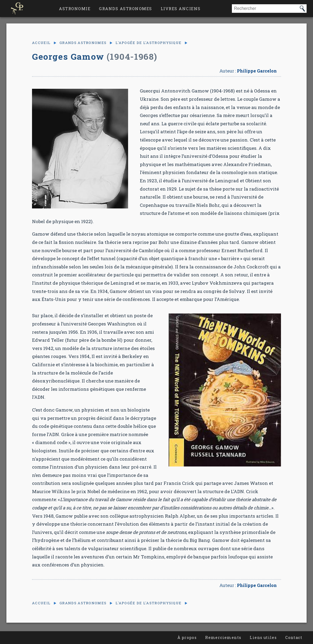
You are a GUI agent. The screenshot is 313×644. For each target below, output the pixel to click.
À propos (187, 637)
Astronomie (75, 9)
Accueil (41, 43)
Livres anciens (181, 9)
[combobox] (265, 9)
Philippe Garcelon (257, 71)
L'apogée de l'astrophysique (148, 43)
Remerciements (223, 637)
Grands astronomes (126, 9)
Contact (294, 637)
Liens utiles (263, 637)
